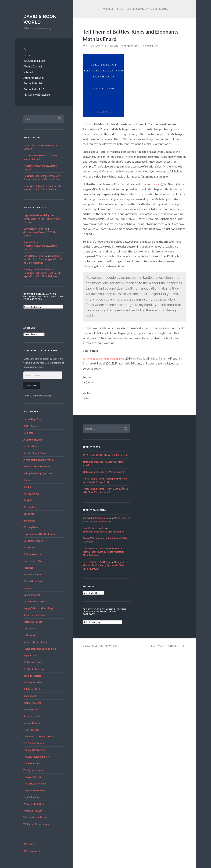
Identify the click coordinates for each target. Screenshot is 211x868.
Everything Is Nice (33, 561)
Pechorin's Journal (33, 662)
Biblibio (27, 487)
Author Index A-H (34, 78)
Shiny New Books (32, 716)
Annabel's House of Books (37, 466)
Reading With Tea (33, 682)
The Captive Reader (34, 743)
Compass (158, 184)
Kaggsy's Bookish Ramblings (38, 608)
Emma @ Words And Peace (37, 269)
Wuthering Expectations (36, 824)
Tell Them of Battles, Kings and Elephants (106, 358)
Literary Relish (31, 628)
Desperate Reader (33, 541)
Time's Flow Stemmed (35, 790)
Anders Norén (169, 646)
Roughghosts (30, 696)
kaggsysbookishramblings (37, 215)
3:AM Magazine (32, 426)
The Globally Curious (34, 750)
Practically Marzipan (34, 669)
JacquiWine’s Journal (34, 601)
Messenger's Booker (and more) (40, 649)
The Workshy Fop (32, 777)
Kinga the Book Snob (34, 615)
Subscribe (29, 72)
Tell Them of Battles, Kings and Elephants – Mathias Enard (125, 35)
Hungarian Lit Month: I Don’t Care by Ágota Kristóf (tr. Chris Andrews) (43, 259)
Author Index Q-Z (34, 89)
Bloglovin (28, 500)
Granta (27, 588)
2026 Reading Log (34, 61)
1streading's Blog (33, 419)
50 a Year (28, 433)
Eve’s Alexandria (32, 554)
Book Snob (29, 514)
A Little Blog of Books (35, 453)
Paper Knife (30, 655)
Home (27, 55)
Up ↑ (184, 646)
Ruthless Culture (32, 703)
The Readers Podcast (34, 763)
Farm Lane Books (32, 574)
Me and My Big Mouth (35, 642)
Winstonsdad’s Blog (34, 804)
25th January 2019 (95, 46)
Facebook (28, 568)
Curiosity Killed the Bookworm (39, 534)
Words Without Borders (36, 817)
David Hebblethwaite (35, 229)
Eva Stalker (29, 547)
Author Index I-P (33, 83)
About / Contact (33, 66)
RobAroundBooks (33, 689)
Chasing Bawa (31, 527)
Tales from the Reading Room (39, 736)
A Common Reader (33, 440)
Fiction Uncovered (33, 581)
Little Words (30, 635)
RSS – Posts (30, 844)
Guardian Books (32, 595)
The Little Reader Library (37, 757)
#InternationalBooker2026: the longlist (103, 472)
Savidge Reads (31, 709)
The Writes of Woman (35, 784)
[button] (44, 50)
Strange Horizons (32, 723)
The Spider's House (33, 770)
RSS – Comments (32, 851)
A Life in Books (31, 446)
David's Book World (41, 19)
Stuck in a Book (31, 730)
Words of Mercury (33, 811)
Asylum (27, 480)
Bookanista (29, 521)
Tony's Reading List (33, 797)
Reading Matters (32, 676)
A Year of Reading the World (38, 460)
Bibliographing (31, 493)
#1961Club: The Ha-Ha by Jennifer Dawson (105, 455)
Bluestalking (30, 507)
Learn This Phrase (33, 622)
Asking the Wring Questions (38, 473)
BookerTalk (29, 242)
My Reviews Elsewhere (37, 95)
